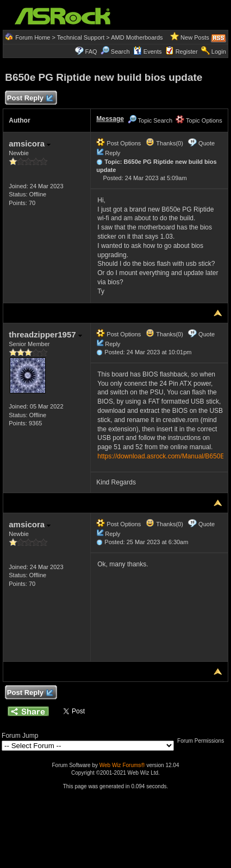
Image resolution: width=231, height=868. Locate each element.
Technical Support (81, 37)
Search (120, 52)
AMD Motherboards (137, 37)
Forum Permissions (203, 741)
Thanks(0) (164, 143)
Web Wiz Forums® (122, 765)
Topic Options (199, 120)
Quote (207, 143)
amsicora (30, 143)
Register (187, 52)
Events (148, 52)
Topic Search (150, 120)
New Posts (195, 37)
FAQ (91, 52)
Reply (113, 153)
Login (219, 52)
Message (110, 119)
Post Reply (29, 98)
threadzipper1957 (45, 334)
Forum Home (33, 37)
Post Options (118, 143)
